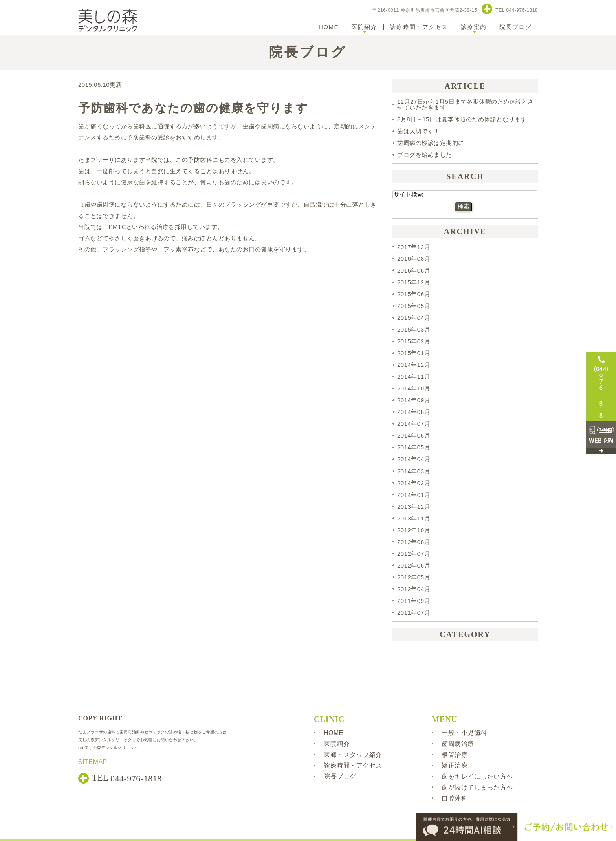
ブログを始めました (425, 155)
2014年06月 (414, 435)
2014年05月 (414, 447)
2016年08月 (414, 259)
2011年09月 (414, 601)
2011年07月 (414, 613)
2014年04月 (414, 459)
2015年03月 (414, 329)
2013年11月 (414, 518)
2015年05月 (414, 306)
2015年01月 (414, 353)
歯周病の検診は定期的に (431, 143)
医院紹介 (364, 27)
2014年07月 (414, 424)
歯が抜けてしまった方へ (477, 787)
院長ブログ (516, 27)
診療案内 (474, 27)
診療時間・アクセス (419, 27)
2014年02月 (414, 483)
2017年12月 (414, 247)
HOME (329, 27)
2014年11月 (414, 377)
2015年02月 (414, 341)
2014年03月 (414, 471)
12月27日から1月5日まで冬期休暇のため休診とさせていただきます (466, 104)
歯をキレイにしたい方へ (477, 776)
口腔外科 (455, 798)
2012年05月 (414, 577)
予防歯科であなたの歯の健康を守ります (193, 108)
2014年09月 (414, 400)
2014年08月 (414, 412)
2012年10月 (414, 530)
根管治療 (455, 754)
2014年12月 (414, 365)
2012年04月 (414, 589)
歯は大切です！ (419, 131)
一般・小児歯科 (464, 733)
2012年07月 (414, 554)
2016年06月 (414, 270)
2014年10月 (414, 388)
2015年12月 (414, 282)
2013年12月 (414, 507)
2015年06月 (414, 294)
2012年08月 (414, 542)
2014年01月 (414, 495)
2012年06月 (414, 565)
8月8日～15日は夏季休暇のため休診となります (462, 119)
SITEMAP (93, 762)
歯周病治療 (458, 744)
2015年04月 (414, 318)
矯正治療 (455, 765)
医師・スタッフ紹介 (353, 754)
